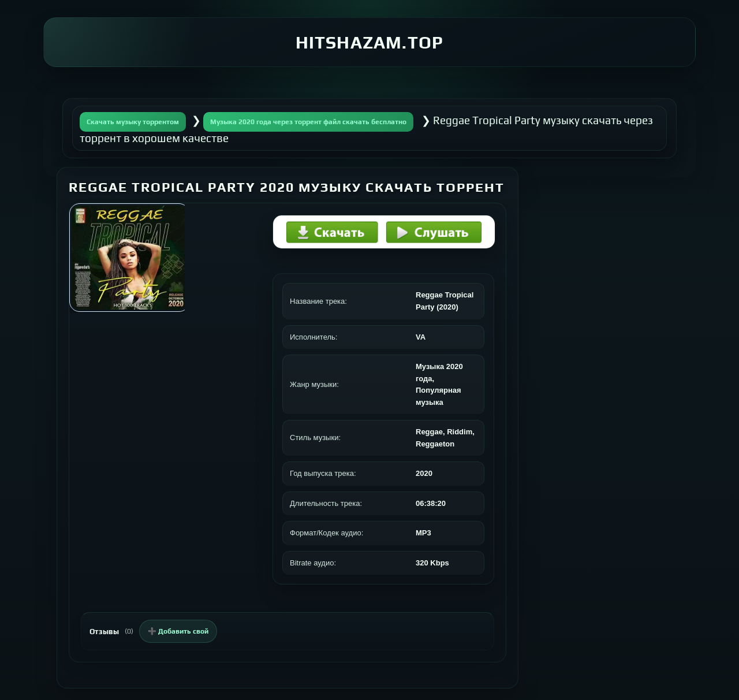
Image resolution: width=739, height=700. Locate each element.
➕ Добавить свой (178, 631)
